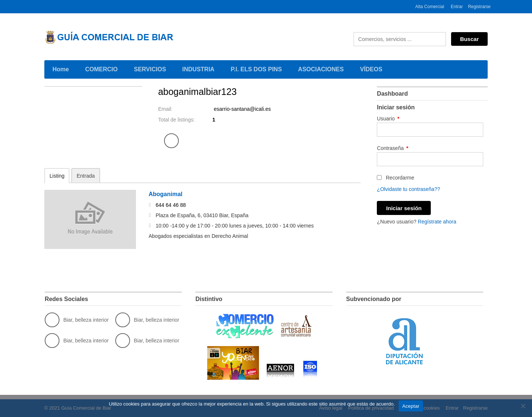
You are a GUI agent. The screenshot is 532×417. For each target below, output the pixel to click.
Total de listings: (177, 120)
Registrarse (479, 7)
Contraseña (393, 148)
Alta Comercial (430, 7)
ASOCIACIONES (322, 69)
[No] (523, 406)
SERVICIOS (151, 69)
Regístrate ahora (437, 222)
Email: (165, 109)
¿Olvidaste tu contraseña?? (408, 189)
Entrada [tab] (86, 176)
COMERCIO (103, 69)
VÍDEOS (371, 69)
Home (61, 69)
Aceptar (411, 406)
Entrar (457, 7)
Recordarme (395, 178)
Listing (57, 176)
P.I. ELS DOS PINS (256, 69)
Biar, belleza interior (77, 320)
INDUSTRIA (199, 69)
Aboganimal (166, 194)
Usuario (388, 119)
